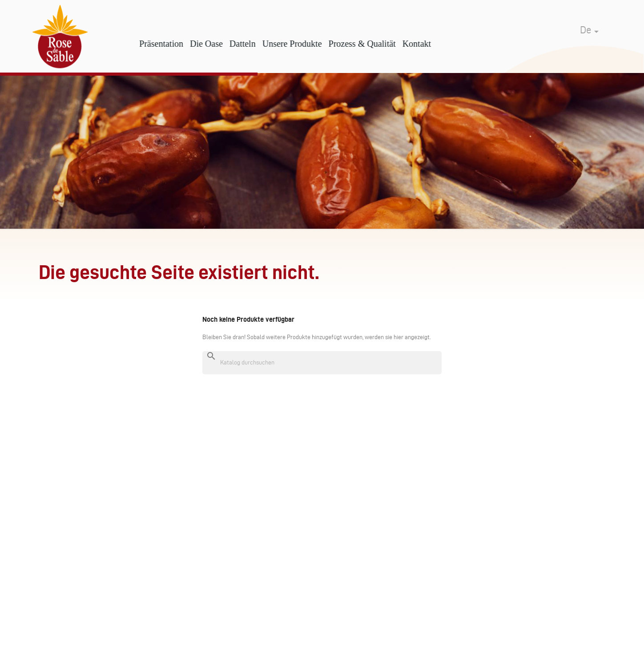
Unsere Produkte (305, 44)
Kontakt (429, 44)
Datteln (255, 44)
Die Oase (219, 44)
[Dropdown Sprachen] (591, 25)
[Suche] (322, 362)
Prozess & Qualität (375, 44)
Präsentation (174, 44)
